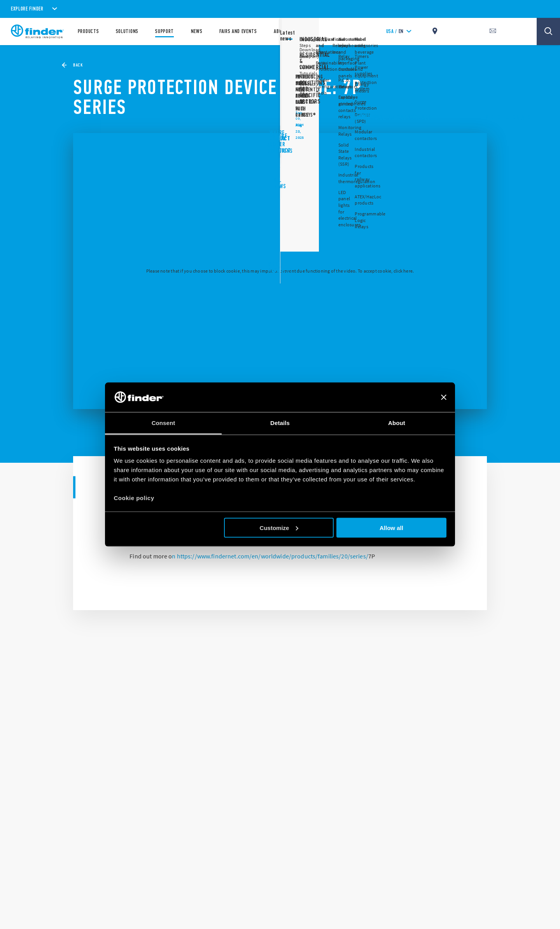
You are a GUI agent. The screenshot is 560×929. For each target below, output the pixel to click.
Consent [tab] (164, 423)
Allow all (391, 527)
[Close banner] (444, 397)
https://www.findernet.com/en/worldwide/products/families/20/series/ (273, 556)
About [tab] (397, 423)
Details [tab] (280, 423)
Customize (279, 527)
